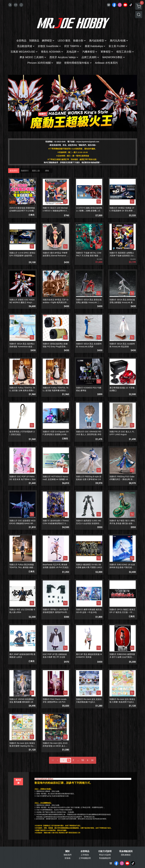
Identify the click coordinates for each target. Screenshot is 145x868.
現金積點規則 (126, 851)
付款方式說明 (105, 851)
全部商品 (85, 851)
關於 (68, 851)
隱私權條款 (126, 855)
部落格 (68, 858)
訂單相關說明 (85, 858)
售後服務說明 (105, 858)
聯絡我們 (68, 855)
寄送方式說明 (105, 855)
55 (83, 760)
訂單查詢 (85, 855)
